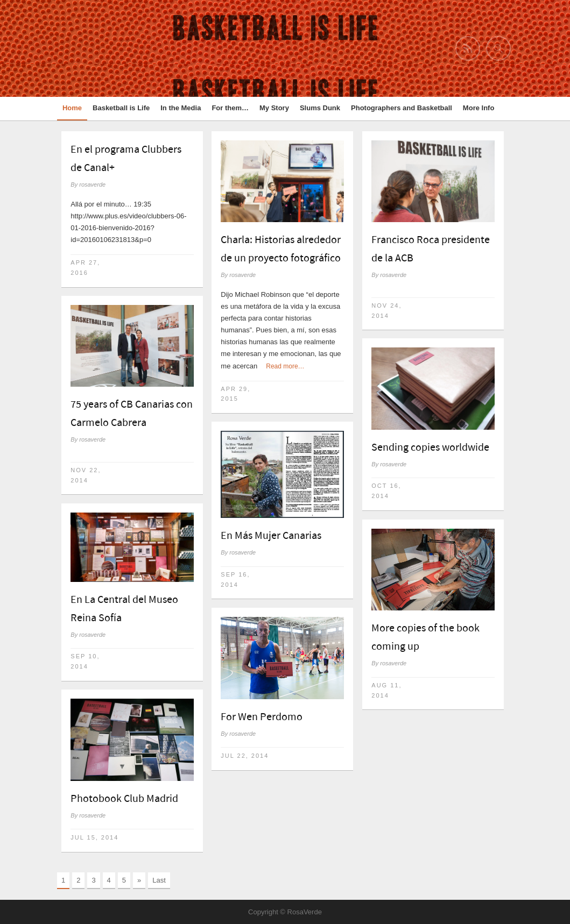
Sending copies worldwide (430, 447)
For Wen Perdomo (262, 717)
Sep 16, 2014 (235, 580)
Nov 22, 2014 (86, 475)
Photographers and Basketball (402, 108)
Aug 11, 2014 (386, 690)
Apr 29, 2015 (235, 394)
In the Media (181, 108)
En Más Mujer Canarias (271, 536)
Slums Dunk (320, 108)
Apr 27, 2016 (85, 268)
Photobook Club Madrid (124, 799)
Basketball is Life (121, 108)
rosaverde (92, 184)
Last (159, 880)
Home (72, 108)
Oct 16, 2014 (386, 491)
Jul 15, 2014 (94, 837)
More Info (479, 108)
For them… (230, 108)
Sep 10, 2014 (85, 661)
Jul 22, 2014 (245, 756)
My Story (274, 108)
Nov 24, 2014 (386, 311)
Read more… (285, 366)
